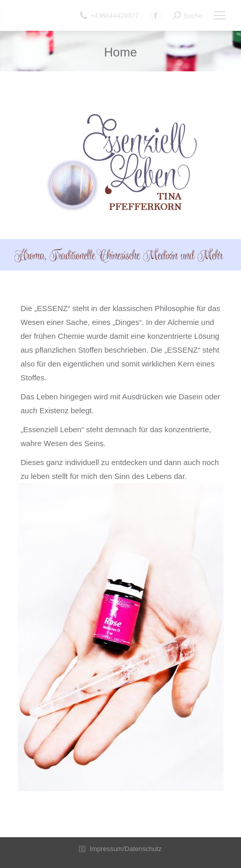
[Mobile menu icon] (219, 15)
